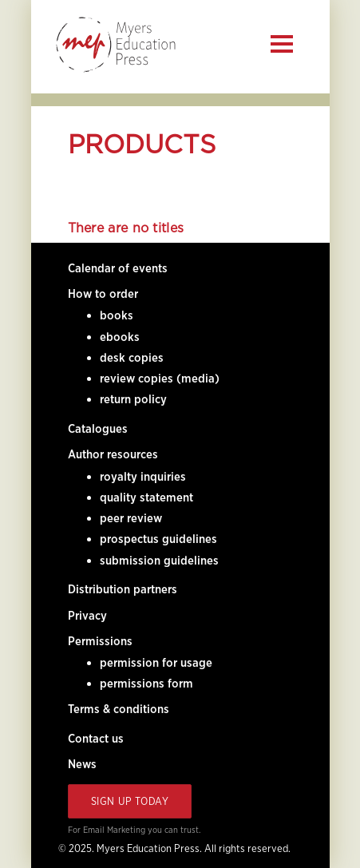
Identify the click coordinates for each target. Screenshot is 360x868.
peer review (131, 518)
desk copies (132, 358)
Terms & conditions (119, 709)
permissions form (146, 684)
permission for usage (156, 663)
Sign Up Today (130, 801)
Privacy (87, 616)
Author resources (113, 454)
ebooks (120, 337)
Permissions (100, 641)
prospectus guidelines (158, 539)
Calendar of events (118, 268)
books (117, 315)
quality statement (146, 497)
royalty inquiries (143, 477)
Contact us (96, 739)
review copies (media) (160, 379)
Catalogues (98, 429)
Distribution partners (123, 589)
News (82, 764)
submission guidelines (159, 561)
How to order (103, 294)
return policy (133, 399)
